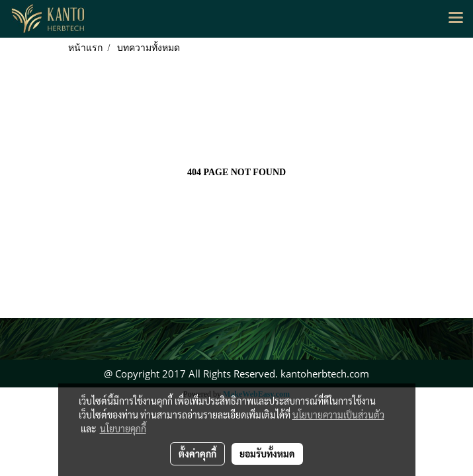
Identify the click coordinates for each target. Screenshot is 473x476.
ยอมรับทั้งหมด (267, 454)
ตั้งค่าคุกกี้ (197, 454)
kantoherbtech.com (325, 374)
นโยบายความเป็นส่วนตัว (338, 415)
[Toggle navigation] (456, 19)
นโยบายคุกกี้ (123, 428)
